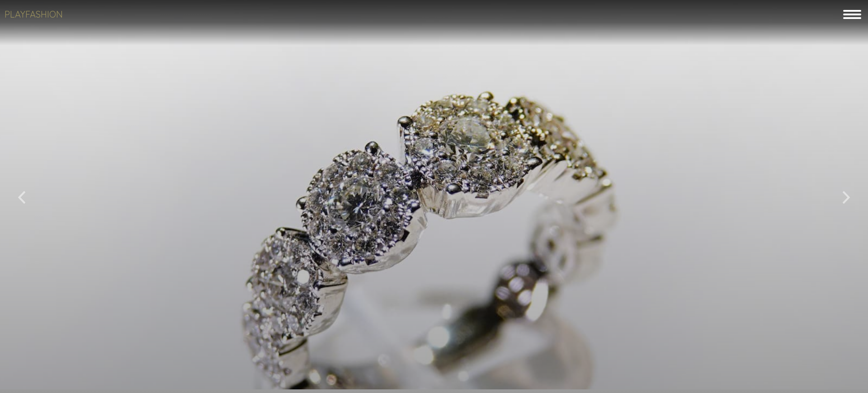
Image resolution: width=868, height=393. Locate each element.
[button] (22, 194)
